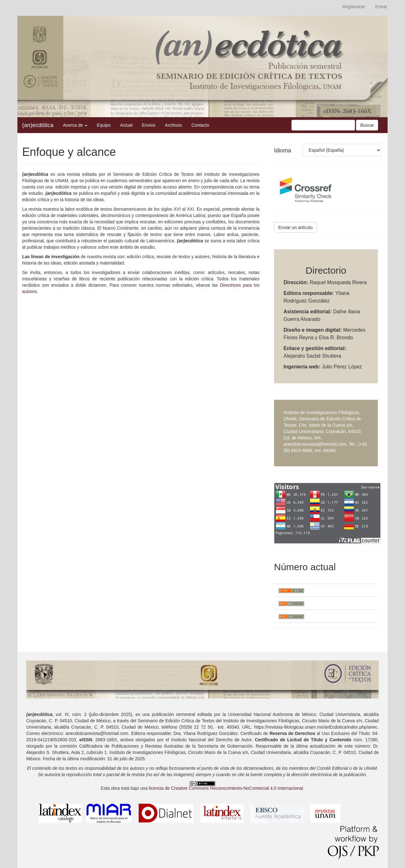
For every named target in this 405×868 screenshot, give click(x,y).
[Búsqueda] (323, 125)
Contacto (200, 125)
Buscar (367, 125)
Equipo (104, 125)
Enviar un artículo (295, 227)
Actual (126, 125)
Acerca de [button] (75, 125)
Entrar (381, 7)
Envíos (149, 125)
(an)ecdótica (38, 125)
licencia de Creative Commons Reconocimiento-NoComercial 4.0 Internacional (226, 788)
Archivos (173, 125)
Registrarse (354, 7)
